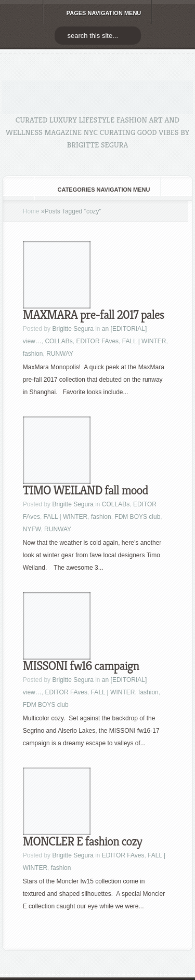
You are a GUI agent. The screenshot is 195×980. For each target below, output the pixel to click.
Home (31, 211)
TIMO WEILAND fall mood (86, 490)
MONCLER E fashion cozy (82, 841)
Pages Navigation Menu (97, 13)
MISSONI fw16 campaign (81, 666)
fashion (33, 354)
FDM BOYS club (137, 517)
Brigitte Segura (73, 329)
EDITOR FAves (97, 341)
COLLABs (58, 341)
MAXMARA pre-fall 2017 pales (94, 315)
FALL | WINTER (144, 341)
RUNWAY (60, 354)
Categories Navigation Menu (97, 190)
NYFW (32, 529)
